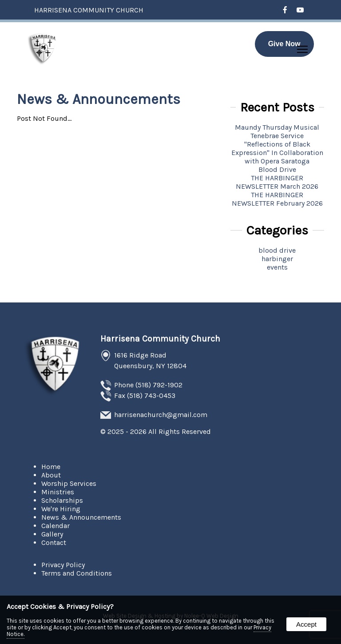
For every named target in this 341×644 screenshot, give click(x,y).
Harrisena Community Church (160, 339)
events (277, 267)
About (51, 475)
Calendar (56, 526)
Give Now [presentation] (284, 44)
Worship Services (69, 483)
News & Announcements (81, 517)
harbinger (277, 259)
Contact (54, 543)
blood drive (277, 250)
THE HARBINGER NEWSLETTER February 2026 (277, 199)
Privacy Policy (63, 565)
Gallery (52, 534)
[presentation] (285, 10)
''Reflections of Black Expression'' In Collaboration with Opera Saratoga (277, 153)
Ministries (58, 492)
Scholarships (62, 500)
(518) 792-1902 (159, 385)
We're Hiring (61, 509)
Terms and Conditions (77, 573)
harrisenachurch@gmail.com (161, 415)
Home (51, 467)
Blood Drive (277, 169)
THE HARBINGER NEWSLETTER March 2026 (277, 182)
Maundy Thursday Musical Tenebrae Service (277, 131)
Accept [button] (306, 624)
